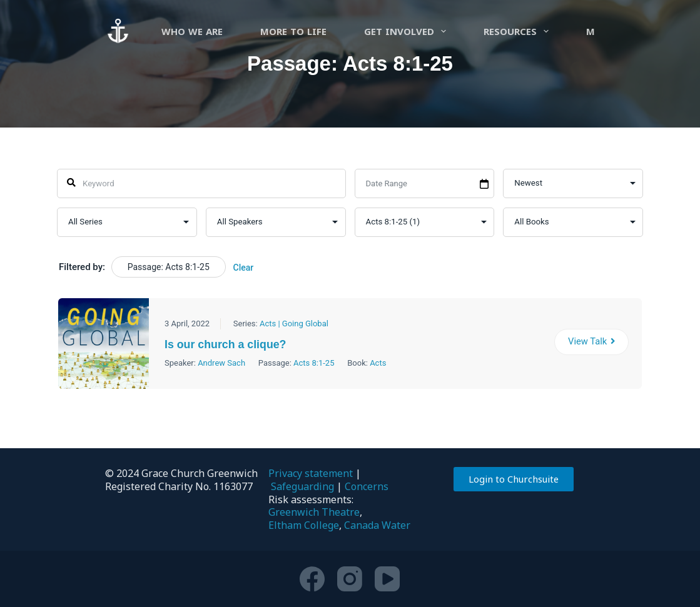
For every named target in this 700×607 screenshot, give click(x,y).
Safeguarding (302, 486)
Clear (243, 268)
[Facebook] (312, 579)
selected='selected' (424, 222)
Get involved (408, 31)
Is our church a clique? (230, 345)
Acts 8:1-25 (314, 363)
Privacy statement (311, 473)
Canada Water (377, 525)
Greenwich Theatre (314, 512)
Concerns (367, 486)
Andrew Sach (221, 363)
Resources (519, 31)
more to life (293, 31)
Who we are (192, 31)
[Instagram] (350, 579)
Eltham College (304, 525)
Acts (378, 363)
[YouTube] (387, 579)
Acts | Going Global (294, 324)
